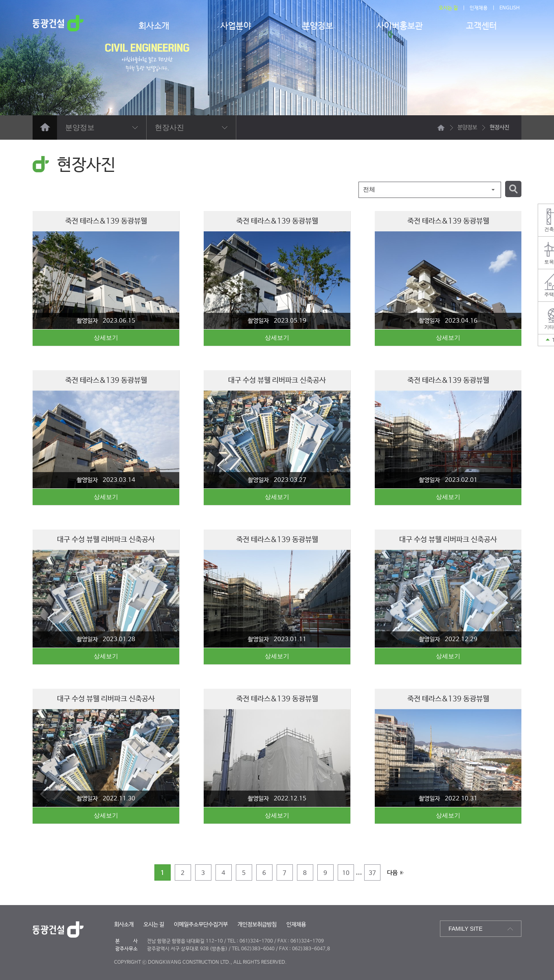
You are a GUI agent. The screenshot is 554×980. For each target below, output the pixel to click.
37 (372, 873)
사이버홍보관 (400, 26)
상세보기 (106, 337)
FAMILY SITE (466, 929)
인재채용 (479, 8)
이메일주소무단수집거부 (201, 925)
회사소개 (154, 26)
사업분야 (236, 26)
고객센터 (481, 26)
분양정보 (318, 26)
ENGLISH (510, 8)
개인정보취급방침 (257, 925)
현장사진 (169, 127)
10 (346, 873)
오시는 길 (448, 8)
